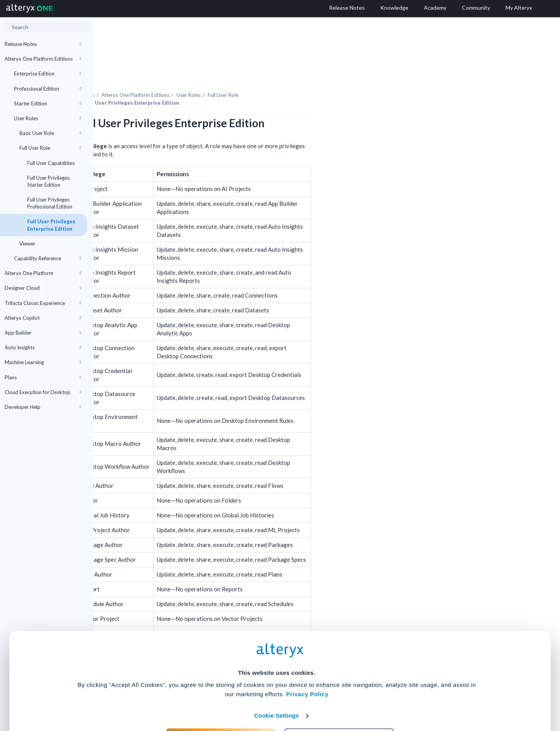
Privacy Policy (307, 652)
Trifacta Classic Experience (43, 303)
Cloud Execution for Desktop (43, 392)
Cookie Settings (277, 674)
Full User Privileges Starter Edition (48, 181)
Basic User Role (50, 133)
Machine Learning (43, 362)
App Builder (43, 333)
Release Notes (43, 44)
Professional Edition (48, 89)
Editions (229, 74)
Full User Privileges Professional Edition (50, 203)
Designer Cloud (43, 288)
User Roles (48, 118)
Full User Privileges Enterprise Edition (51, 225)
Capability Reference (48, 258)
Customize (339, 697)
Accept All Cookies (221, 697)
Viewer (27, 244)
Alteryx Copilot (43, 318)
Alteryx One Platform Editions (43, 59)
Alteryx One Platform (43, 273)
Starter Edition (48, 103)
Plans (43, 377)
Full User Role (50, 148)
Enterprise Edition (48, 74)
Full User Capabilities (51, 163)
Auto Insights (43, 347)
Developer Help (43, 407)
